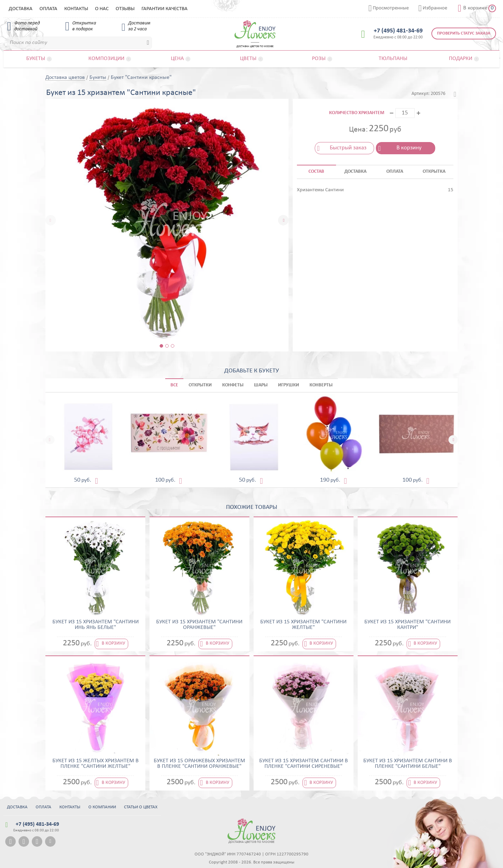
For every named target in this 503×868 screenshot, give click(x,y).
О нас (102, 9)
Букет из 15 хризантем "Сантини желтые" (303, 625)
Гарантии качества (165, 9)
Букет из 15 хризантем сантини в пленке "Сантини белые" (408, 764)
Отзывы (125, 9)
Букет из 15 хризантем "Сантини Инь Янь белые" (96, 625)
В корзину (409, 148)
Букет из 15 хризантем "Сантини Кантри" (407, 625)
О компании (102, 807)
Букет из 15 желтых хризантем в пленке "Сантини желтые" (96, 764)
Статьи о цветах (141, 807)
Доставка (21, 9)
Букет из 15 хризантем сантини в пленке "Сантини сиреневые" (304, 764)
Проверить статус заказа (464, 33)
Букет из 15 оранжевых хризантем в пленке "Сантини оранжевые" (199, 764)
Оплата (48, 9)
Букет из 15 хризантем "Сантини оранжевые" (199, 625)
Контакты (76, 9)
